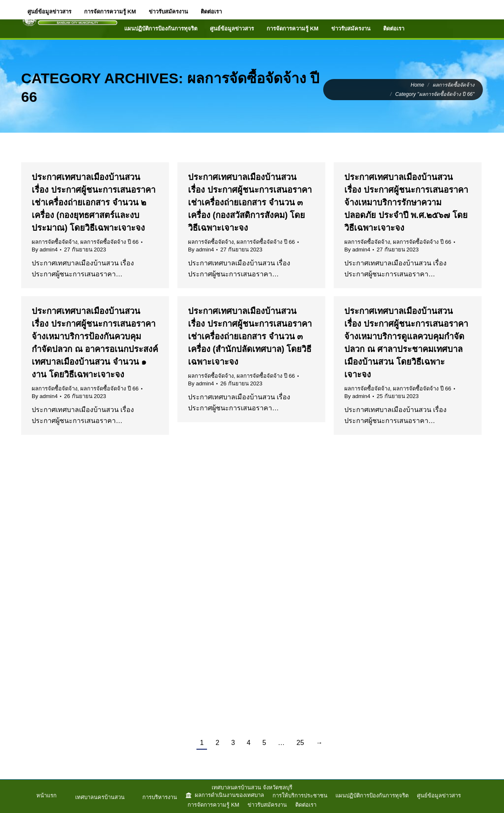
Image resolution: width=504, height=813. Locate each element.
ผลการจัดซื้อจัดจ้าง (54, 242)
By (45, 250)
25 (300, 743)
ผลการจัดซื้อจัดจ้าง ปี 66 (109, 242)
